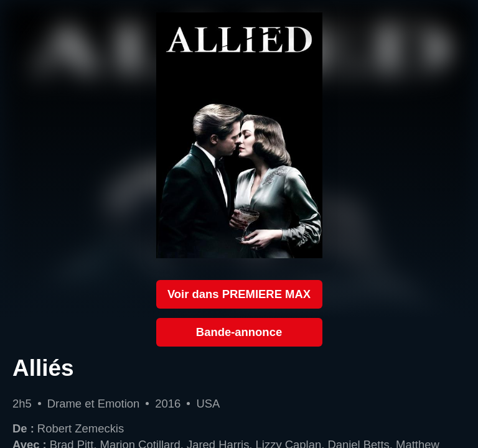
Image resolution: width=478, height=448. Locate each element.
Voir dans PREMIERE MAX (239, 294)
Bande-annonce (239, 332)
